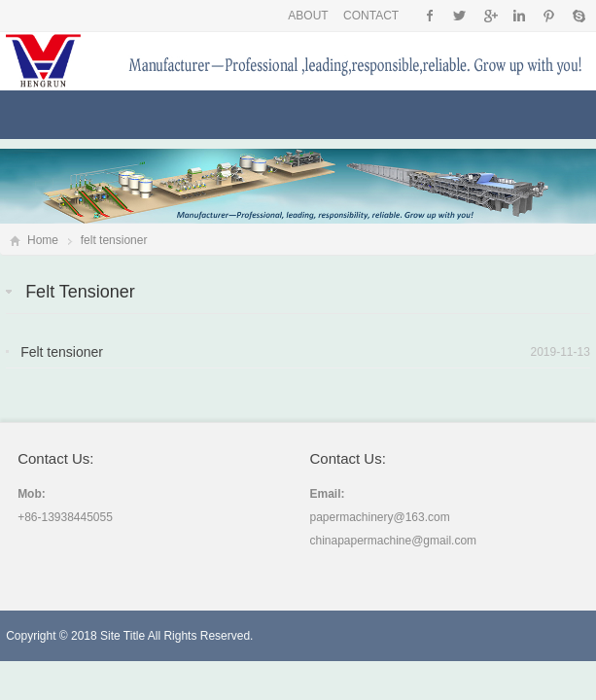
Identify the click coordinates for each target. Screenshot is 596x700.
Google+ (490, 16)
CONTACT (371, 16)
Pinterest (549, 16)
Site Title (123, 636)
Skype (578, 16)
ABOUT (308, 16)
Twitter (459, 16)
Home (43, 240)
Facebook (430, 16)
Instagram (519, 16)
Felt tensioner (62, 352)
